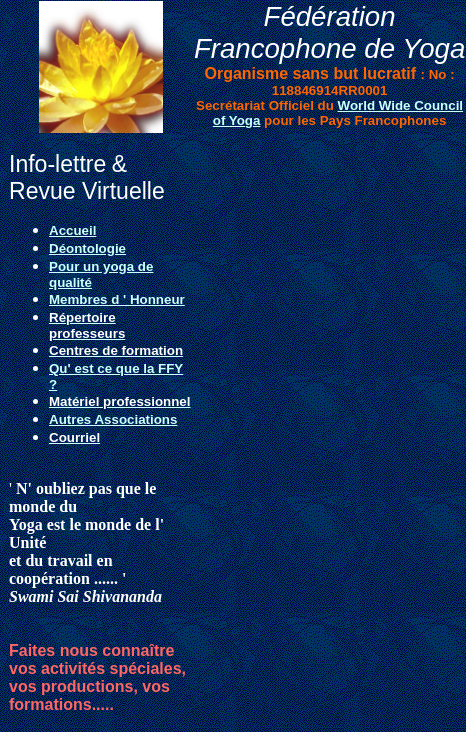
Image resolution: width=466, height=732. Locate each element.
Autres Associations (113, 419)
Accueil (72, 230)
